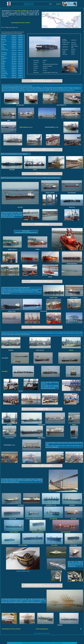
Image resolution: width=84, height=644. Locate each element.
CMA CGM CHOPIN (23, 545)
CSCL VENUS (54, 545)
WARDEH (71, 350)
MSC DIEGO (5, 371)
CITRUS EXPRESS (14, 532)
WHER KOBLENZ (24, 127)
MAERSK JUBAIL (54, 297)
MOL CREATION (53, 519)
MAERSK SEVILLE (12, 249)
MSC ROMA (73, 519)
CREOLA (74, 425)
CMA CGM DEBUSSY (66, 532)
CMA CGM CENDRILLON (38, 532)
